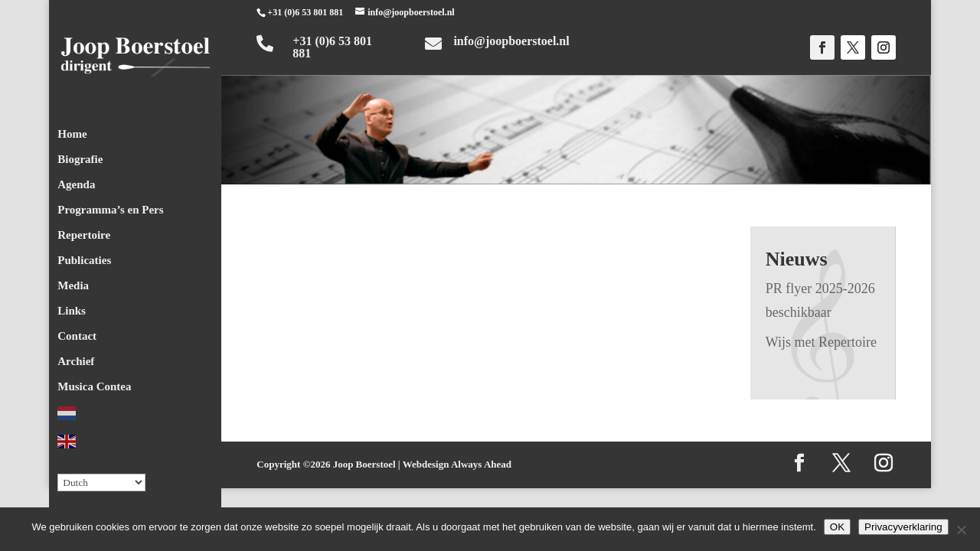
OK (837, 527)
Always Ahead (481, 464)
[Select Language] (101, 478)
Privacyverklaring (903, 527)
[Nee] (961, 530)
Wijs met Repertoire (821, 342)
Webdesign (426, 464)
